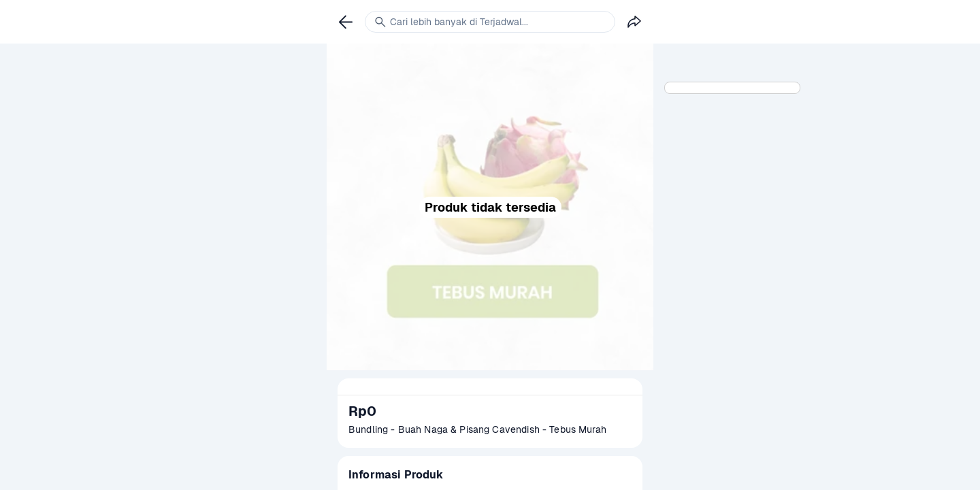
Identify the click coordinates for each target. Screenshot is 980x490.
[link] (346, 22)
